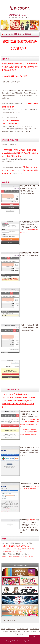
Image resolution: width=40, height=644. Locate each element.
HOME (3, 629)
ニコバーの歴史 (34, 629)
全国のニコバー (11, 629)
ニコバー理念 (5, 631)
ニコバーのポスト (8, 620)
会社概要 (33, 631)
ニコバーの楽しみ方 (23, 629)
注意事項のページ (30, 90)
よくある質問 (25, 631)
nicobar (19, 641)
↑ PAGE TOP (35, 636)
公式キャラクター (15, 631)
